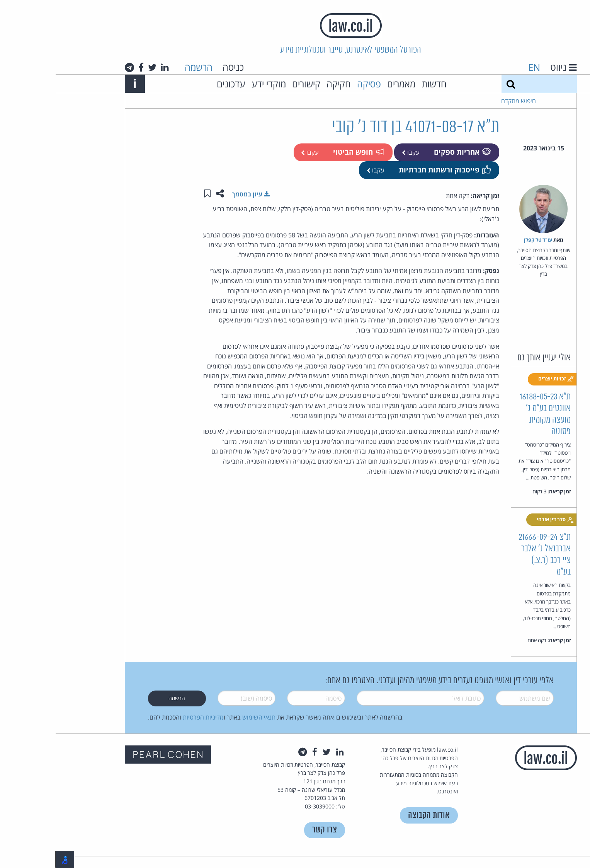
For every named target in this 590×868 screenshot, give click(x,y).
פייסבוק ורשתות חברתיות (389, 170)
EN (479, 67)
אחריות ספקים (406, 152)
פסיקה (313, 84)
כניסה (178, 67)
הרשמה (143, 67)
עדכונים (175, 84)
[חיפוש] (455, 84)
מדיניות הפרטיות (148, 717)
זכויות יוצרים (500, 379)
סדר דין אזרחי (500, 520)
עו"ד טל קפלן (482, 240)
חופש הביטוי (303, 152)
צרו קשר (269, 830)
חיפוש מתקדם (463, 101)
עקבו (355, 152)
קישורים (251, 84)
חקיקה (283, 84)
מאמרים (346, 84)
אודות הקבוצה (373, 815)
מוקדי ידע (213, 84)
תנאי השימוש (203, 717)
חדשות (378, 84)
